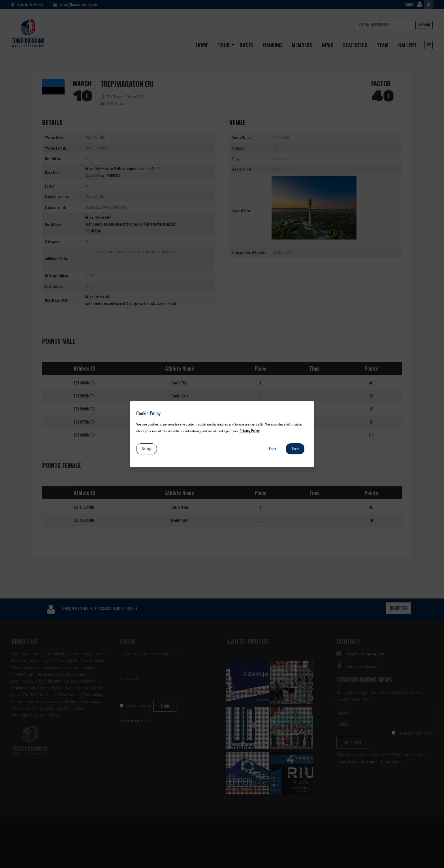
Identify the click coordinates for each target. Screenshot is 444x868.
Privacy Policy (249, 430)
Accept (295, 449)
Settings (147, 449)
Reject (272, 449)
